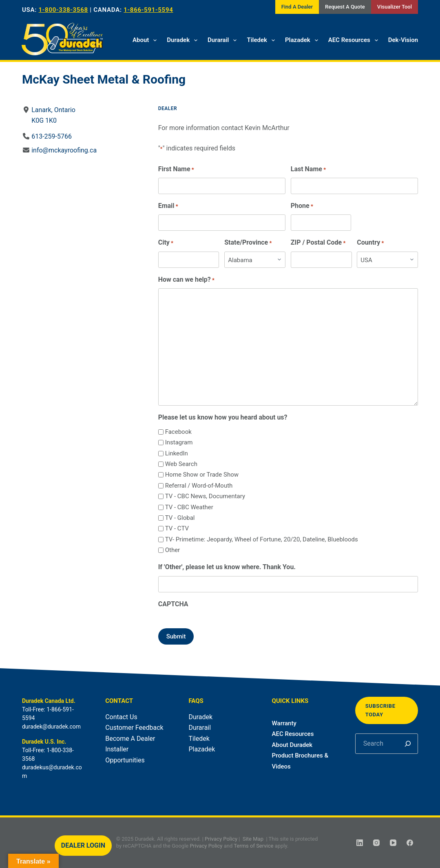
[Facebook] (410, 843)
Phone (302, 206)
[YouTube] (393, 843)
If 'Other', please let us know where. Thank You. (227, 567)
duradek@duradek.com (51, 727)
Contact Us (121, 717)
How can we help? (186, 280)
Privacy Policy (221, 839)
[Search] (408, 744)
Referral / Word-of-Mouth (199, 486)
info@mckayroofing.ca (64, 150)
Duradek (184, 40)
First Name (176, 169)
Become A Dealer (130, 739)
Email (168, 206)
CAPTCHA (173, 604)
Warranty (284, 723)
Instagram (179, 442)
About (146, 40)
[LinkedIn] (360, 843)
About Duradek (292, 745)
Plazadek (303, 40)
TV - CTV (177, 528)
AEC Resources (355, 40)
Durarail (224, 40)
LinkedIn (177, 453)
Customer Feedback (134, 728)
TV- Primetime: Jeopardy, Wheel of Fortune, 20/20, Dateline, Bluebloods (262, 539)
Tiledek (262, 40)
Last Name (308, 169)
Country (370, 243)
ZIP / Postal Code (318, 243)
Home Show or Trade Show (202, 475)
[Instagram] (376, 843)
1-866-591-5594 (148, 10)
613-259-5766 (52, 136)
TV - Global (180, 518)
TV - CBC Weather (189, 507)
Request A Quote (345, 7)
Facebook (178, 432)
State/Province (248, 243)
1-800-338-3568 (63, 10)
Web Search (181, 464)
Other (173, 550)
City (166, 243)
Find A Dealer (297, 7)
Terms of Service (253, 846)
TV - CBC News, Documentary (205, 496)
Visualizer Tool (395, 7)
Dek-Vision (403, 40)
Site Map (253, 839)
